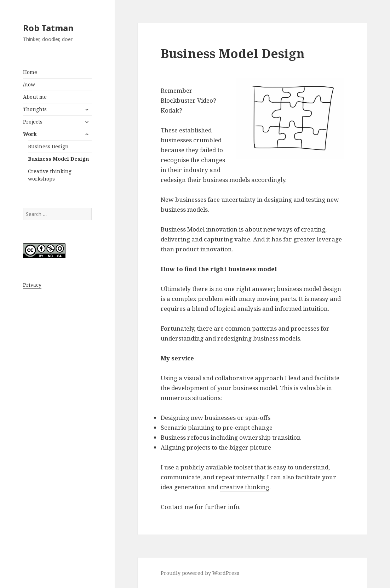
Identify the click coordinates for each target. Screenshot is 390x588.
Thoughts (35, 109)
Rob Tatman (48, 28)
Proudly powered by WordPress (200, 573)
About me (35, 97)
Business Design (48, 146)
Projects (33, 122)
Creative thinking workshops (50, 175)
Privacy (32, 285)
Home (30, 72)
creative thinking (245, 487)
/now (29, 84)
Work (30, 134)
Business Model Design (58, 159)
